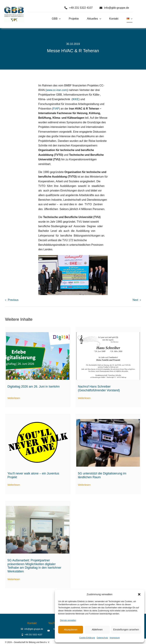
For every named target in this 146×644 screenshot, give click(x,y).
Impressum (115, 638)
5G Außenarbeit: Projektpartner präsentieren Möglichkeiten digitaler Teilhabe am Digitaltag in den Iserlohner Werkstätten (34, 566)
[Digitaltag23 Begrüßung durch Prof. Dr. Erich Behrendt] (38, 507)
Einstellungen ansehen (126, 629)
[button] (139, 594)
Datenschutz (102, 638)
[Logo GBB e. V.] (14, 8)
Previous (13, 300)
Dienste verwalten (68, 620)
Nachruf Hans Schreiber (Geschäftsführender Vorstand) (99, 388)
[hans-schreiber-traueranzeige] (108, 333)
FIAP (56, 109)
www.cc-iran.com (57, 90)
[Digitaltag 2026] (38, 333)
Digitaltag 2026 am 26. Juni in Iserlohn (34, 387)
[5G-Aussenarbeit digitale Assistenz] (108, 420)
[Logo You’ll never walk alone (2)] (38, 420)
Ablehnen (97, 629)
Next (135, 300)
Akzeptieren (71, 629)
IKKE (76, 99)
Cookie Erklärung (87, 638)
